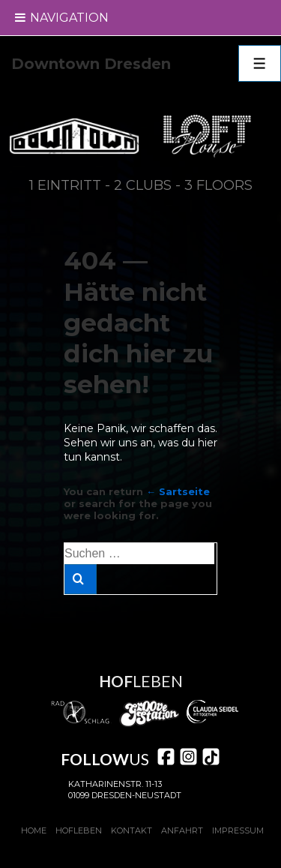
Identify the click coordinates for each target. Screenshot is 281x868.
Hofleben (79, 830)
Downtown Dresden (91, 64)
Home (34, 830)
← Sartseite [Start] (178, 491)
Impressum (238, 830)
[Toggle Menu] (21, 18)
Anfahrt (182, 830)
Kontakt (132, 830)
